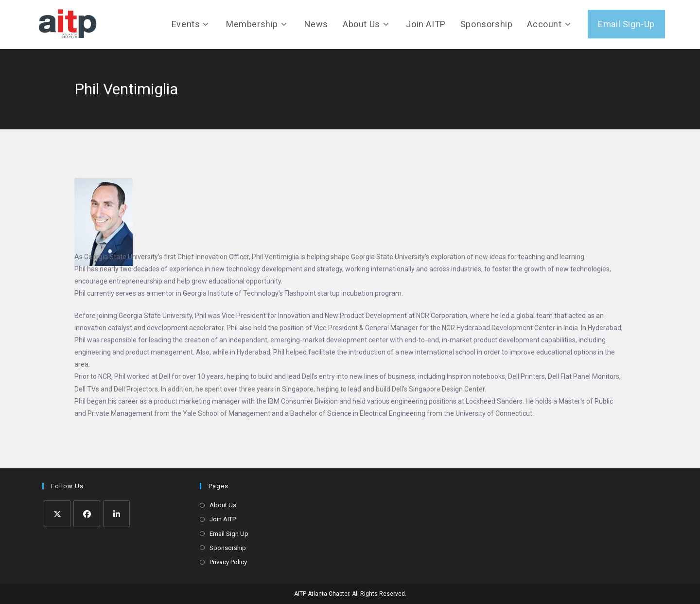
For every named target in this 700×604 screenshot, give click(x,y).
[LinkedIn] (116, 514)
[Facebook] (87, 514)
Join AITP (223, 519)
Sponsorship (228, 548)
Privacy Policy (228, 562)
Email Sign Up (229, 534)
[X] (57, 514)
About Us (223, 505)
